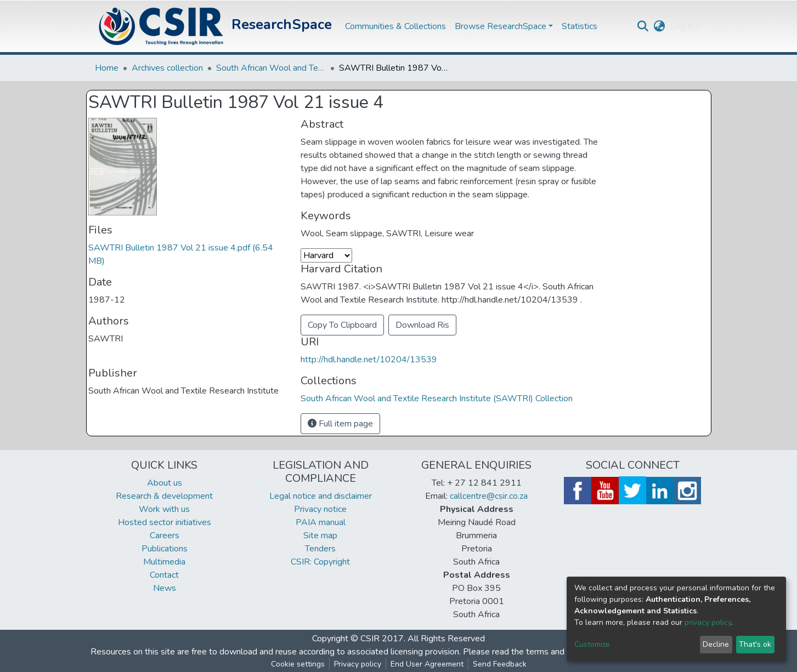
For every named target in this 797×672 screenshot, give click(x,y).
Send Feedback (500, 664)
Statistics (580, 26)
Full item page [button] (340, 424)
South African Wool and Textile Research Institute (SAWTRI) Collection (271, 68)
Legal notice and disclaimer (321, 496)
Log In (682, 26)
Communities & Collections (395, 26)
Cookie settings (298, 664)
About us (165, 483)
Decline (716, 644)
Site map (320, 536)
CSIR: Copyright (320, 562)
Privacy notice (320, 509)
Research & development (164, 496)
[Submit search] (643, 26)
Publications (165, 549)
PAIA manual (321, 522)
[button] (659, 26)
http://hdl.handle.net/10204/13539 (369, 360)
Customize (592, 644)
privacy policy (708, 622)
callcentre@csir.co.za (489, 496)
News (165, 588)
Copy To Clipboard (342, 325)
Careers (165, 536)
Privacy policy (358, 664)
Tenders (320, 549)
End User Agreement (427, 664)
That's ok (755, 644)
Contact (164, 575)
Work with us (164, 509)
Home (107, 68)
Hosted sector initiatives (165, 522)
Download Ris (422, 325)
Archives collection (167, 68)
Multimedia (164, 562)
